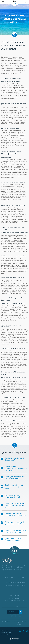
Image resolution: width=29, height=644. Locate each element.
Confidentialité (6, 622)
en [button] (27, 2)
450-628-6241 (15, 596)
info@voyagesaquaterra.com (15, 600)
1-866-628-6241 (14, 598)
